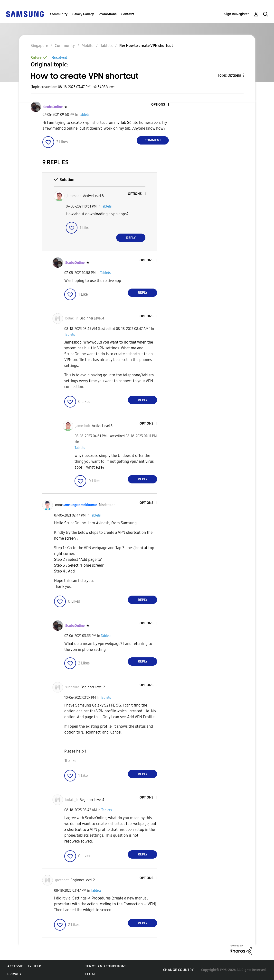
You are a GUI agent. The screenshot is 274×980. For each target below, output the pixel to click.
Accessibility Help (24, 966)
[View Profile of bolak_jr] (72, 318)
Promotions (108, 14)
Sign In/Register (237, 14)
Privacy (14, 974)
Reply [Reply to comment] (131, 238)
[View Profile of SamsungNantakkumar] (80, 505)
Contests (128, 14)
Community (59, 14)
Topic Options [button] (229, 75)
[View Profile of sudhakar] (72, 687)
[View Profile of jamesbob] (74, 196)
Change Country (179, 970)
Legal (90, 974)
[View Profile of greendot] (62, 880)
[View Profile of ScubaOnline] (53, 107)
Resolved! (60, 58)
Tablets (84, 115)
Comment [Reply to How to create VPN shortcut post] (153, 140)
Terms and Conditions (106, 966)
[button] (161, 105)
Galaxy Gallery (83, 14)
